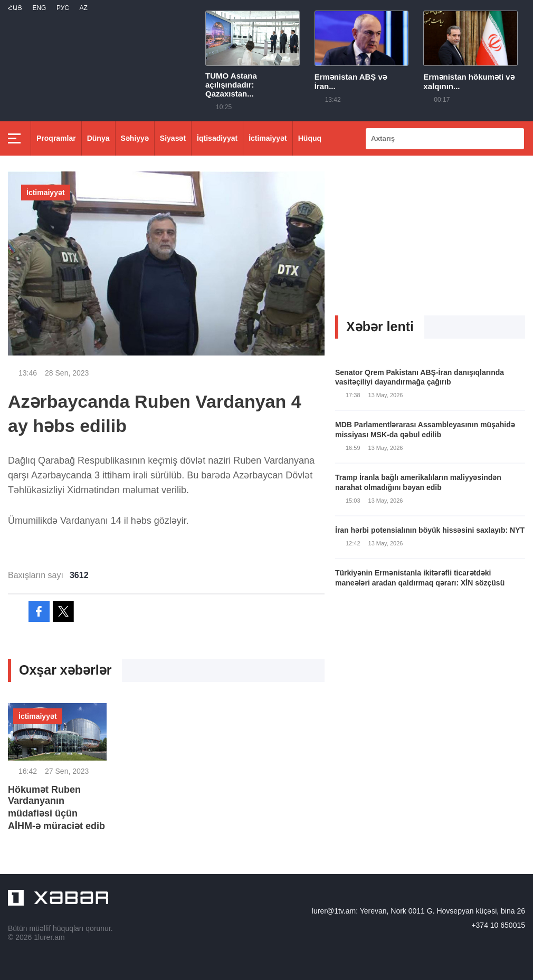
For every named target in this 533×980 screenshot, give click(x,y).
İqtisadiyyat (217, 138)
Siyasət (173, 138)
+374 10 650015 (498, 925)
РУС (63, 8)
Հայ (15, 8)
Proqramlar (56, 138)
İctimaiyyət (268, 138)
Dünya (98, 138)
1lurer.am (49, 937)
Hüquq (310, 138)
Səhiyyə (135, 138)
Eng (39, 8)
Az (83, 8)
